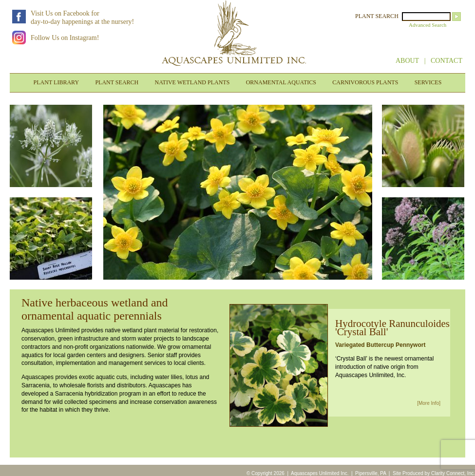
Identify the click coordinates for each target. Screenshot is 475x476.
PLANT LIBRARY (56, 82)
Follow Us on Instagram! (65, 38)
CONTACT (446, 61)
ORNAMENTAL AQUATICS (281, 82)
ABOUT (407, 61)
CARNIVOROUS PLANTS (365, 82)
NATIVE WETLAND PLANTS (192, 82)
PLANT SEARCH (377, 16)
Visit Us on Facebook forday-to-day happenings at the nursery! (82, 18)
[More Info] (429, 403)
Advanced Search (427, 25)
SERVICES (428, 82)
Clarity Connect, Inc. (453, 473)
